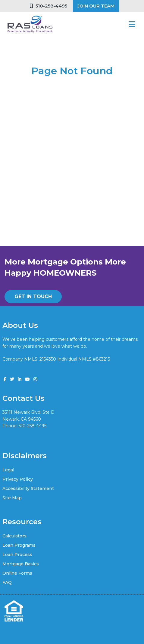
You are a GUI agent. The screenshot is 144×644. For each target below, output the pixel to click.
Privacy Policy (18, 479)
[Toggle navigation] (132, 24)
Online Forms (17, 573)
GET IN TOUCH (33, 296)
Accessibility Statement (28, 488)
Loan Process (17, 555)
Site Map (12, 498)
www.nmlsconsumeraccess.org (35, 366)
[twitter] (12, 379)
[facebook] (5, 379)
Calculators (14, 536)
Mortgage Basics (21, 564)
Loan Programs (19, 545)
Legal (8, 470)
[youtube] (27, 379)
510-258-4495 (49, 6)
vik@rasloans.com (21, 433)
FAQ (7, 582)
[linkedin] (20, 379)
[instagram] (35, 379)
